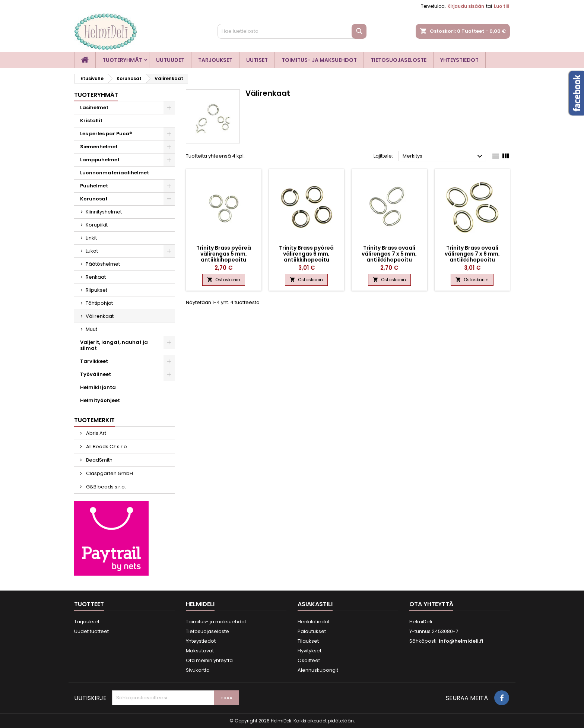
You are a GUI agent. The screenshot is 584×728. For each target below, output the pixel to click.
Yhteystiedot (459, 60)
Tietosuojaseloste (399, 60)
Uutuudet (170, 60)
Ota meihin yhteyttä (209, 660)
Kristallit (91, 121)
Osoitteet (309, 660)
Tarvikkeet (94, 361)
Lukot (92, 251)
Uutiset (257, 60)
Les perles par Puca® (106, 134)
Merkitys (443, 156)
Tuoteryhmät (122, 60)
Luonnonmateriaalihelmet (115, 173)
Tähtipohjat (99, 303)
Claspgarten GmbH (109, 473)
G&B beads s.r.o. (105, 487)
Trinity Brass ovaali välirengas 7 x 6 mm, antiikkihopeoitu (472, 254)
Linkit (91, 238)
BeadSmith (99, 460)
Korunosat (94, 199)
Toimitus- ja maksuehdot (319, 60)
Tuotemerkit (94, 420)
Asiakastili (315, 604)
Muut (91, 329)
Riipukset (96, 290)
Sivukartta (198, 670)
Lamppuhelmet (100, 160)
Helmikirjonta (98, 387)
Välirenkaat (100, 316)
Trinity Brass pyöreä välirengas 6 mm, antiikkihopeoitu (306, 254)
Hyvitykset (310, 651)
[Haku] (292, 31)
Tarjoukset (215, 60)
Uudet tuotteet (91, 631)
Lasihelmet (94, 107)
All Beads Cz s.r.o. (107, 447)
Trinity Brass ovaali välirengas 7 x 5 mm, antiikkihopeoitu (389, 254)
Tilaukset (308, 641)
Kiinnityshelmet (104, 212)
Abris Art (96, 433)
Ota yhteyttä (431, 604)
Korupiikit (97, 225)
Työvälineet (96, 374)
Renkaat (96, 277)
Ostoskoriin (224, 280)
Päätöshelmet (103, 264)
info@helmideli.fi (461, 641)
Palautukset (312, 631)
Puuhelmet (94, 186)
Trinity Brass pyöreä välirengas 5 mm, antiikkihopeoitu (224, 254)
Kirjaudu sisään (466, 6)
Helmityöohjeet (100, 400)
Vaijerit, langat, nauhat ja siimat (114, 345)
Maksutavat (200, 651)
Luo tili (502, 6)
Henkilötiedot (314, 622)
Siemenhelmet (99, 147)
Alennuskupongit (318, 670)
